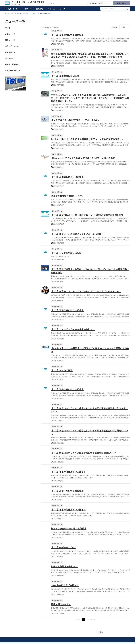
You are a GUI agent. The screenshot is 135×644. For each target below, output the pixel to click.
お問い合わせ (121, 3)
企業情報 (40, 9)
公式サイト (16, 5)
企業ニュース (10, 34)
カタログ (28, 9)
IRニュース (9, 58)
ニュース (51, 9)
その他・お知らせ (12, 64)
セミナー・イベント (13, 70)
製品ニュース (10, 40)
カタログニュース (12, 46)
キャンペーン (10, 52)
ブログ (62, 9)
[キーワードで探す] (127, 9)
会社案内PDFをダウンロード (100, 3)
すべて (8, 28)
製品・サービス (13, 9)
